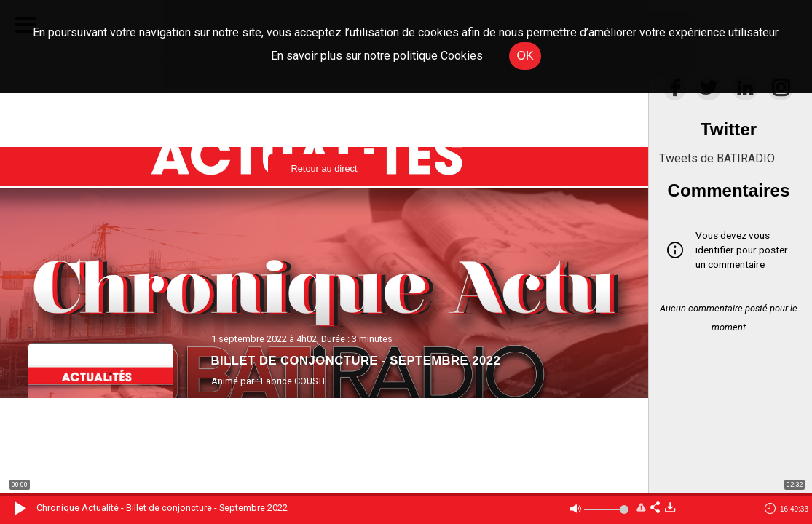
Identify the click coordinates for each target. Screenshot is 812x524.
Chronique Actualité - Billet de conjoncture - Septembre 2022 (162, 508)
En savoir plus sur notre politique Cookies (377, 56)
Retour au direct (324, 168)
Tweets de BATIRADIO (717, 158)
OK (525, 56)
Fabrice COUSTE (294, 381)
